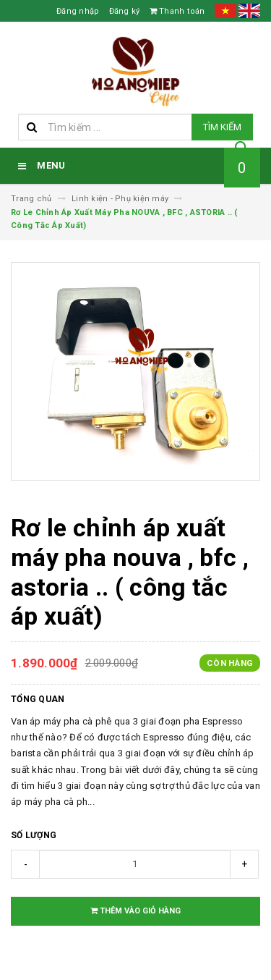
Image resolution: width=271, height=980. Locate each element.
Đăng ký (125, 11)
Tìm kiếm (222, 127)
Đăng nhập (78, 11)
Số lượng (34, 835)
